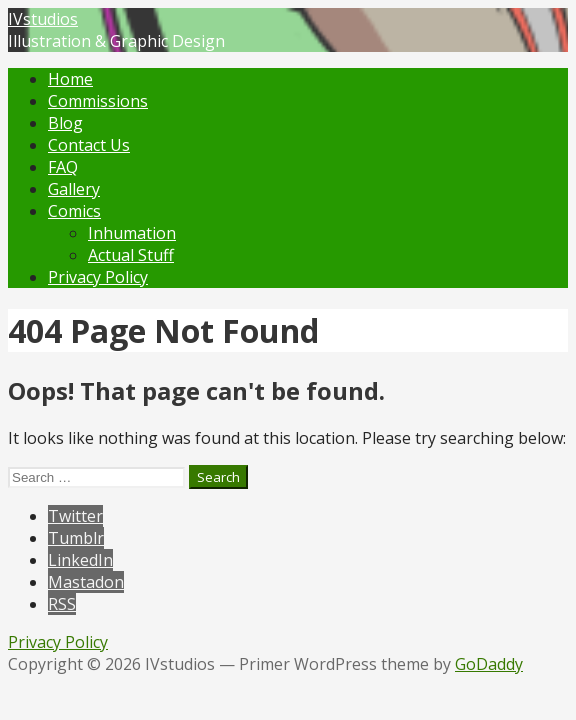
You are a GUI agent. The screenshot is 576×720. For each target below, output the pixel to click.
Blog (65, 123)
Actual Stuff (131, 255)
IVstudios (43, 19)
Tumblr (76, 538)
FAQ (63, 167)
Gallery (74, 189)
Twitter (75, 516)
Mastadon (86, 582)
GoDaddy (489, 664)
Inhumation (132, 233)
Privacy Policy (98, 277)
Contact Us (89, 145)
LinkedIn (80, 560)
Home (70, 79)
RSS (62, 604)
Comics (74, 211)
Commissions (98, 101)
